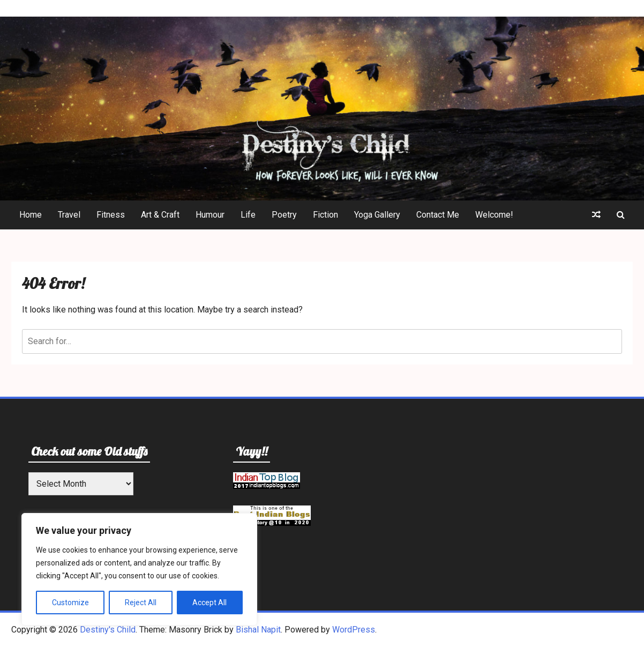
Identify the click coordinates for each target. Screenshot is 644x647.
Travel (69, 215)
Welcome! (494, 215)
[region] (139, 569)
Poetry (284, 215)
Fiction (325, 215)
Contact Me (438, 215)
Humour (210, 215)
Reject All (141, 603)
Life (248, 215)
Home (31, 215)
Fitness (111, 215)
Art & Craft (160, 215)
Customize (70, 603)
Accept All (209, 603)
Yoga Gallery (377, 215)
